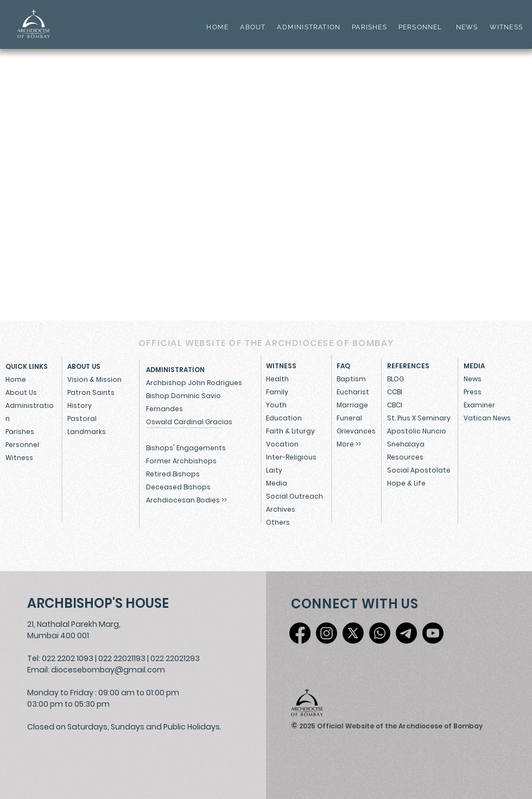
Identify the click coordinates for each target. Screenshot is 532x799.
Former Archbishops (181, 461)
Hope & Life (406, 483)
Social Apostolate (419, 470)
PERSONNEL (420, 27)
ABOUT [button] (253, 27)
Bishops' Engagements (186, 448)
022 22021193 (122, 658)
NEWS (467, 27)
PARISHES (369, 27)
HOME (217, 27)
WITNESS (505, 27)
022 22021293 (175, 658)
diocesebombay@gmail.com (108, 670)
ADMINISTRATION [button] (309, 27)
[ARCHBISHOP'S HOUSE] (101, 603)
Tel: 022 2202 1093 (60, 658)
